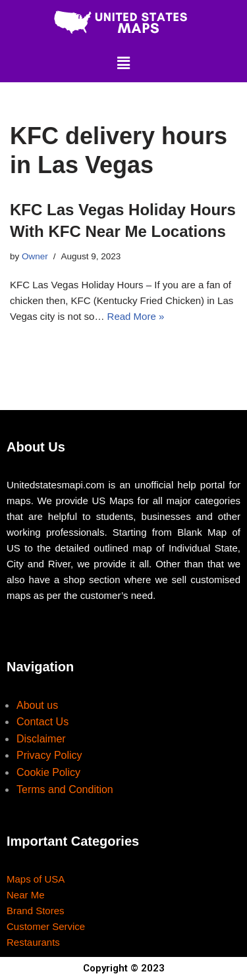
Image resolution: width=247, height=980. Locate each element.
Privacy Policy (49, 755)
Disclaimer (41, 739)
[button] (123, 63)
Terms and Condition (65, 789)
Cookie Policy (48, 772)
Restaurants (33, 942)
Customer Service (46, 926)
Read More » (136, 316)
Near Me (26, 895)
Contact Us (42, 722)
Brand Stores (36, 911)
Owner (35, 256)
